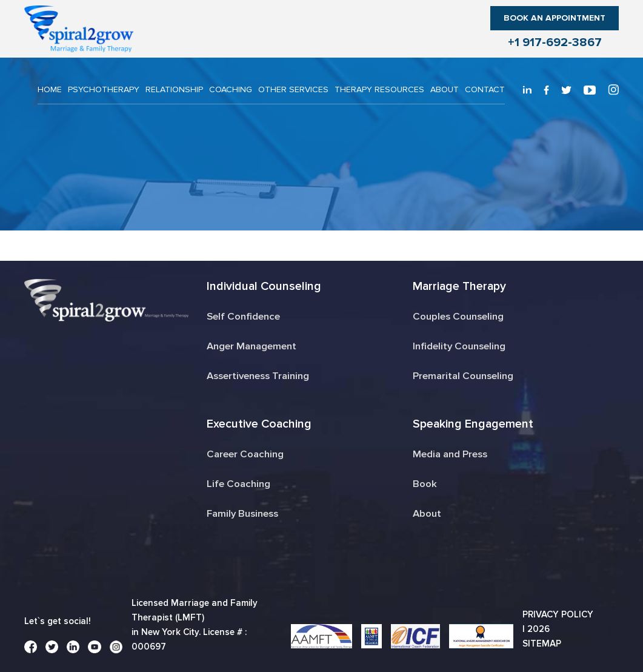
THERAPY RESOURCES (379, 89)
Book (425, 484)
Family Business (243, 513)
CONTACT (485, 89)
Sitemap (542, 643)
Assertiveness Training (258, 376)
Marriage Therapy (460, 286)
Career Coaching (244, 454)
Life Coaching (238, 484)
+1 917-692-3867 (555, 42)
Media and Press (450, 454)
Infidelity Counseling (459, 346)
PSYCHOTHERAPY (104, 89)
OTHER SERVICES (293, 89)
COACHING (231, 89)
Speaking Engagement (473, 424)
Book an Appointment (555, 18)
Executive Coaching (258, 424)
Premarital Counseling (463, 376)
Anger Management (250, 346)
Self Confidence (242, 316)
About (445, 89)
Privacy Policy (558, 614)
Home (50, 89)
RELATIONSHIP (174, 89)
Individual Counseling (263, 286)
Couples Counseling (459, 316)
